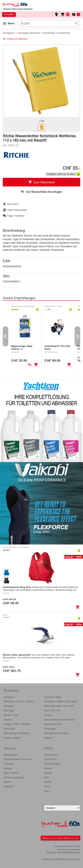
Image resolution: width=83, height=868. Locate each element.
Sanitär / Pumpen (12, 738)
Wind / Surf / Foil (53, 711)
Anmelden (9, 14)
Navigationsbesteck (29, 33)
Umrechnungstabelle (14, 778)
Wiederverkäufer (52, 764)
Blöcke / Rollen (11, 715)
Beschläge (9, 711)
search (77, 23)
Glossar (7, 782)
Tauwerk (8, 720)
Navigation (9, 33)
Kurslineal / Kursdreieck (57, 33)
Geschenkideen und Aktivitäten (60, 720)
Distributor (9, 786)
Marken (48, 768)
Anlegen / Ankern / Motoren (17, 724)
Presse (48, 786)
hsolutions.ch (74, 859)
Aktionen (49, 738)
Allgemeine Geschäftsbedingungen (63, 852)
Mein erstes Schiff (53, 724)
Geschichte (50, 759)
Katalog (48, 782)
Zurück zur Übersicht (15, 39)
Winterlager (50, 729)
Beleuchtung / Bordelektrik (17, 733)
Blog (47, 778)
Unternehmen (51, 755)
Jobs (47, 791)
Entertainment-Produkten (57, 733)
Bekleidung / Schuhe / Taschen (19, 701)
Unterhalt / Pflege (53, 697)
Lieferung (8, 764)
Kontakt (48, 773)
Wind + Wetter (11, 773)
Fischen (48, 715)
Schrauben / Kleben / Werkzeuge (61, 701)
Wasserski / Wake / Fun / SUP (59, 706)
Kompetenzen (10, 755)
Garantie (8, 768)
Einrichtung (9, 729)
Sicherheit (9, 706)
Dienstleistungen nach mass (17, 759)
